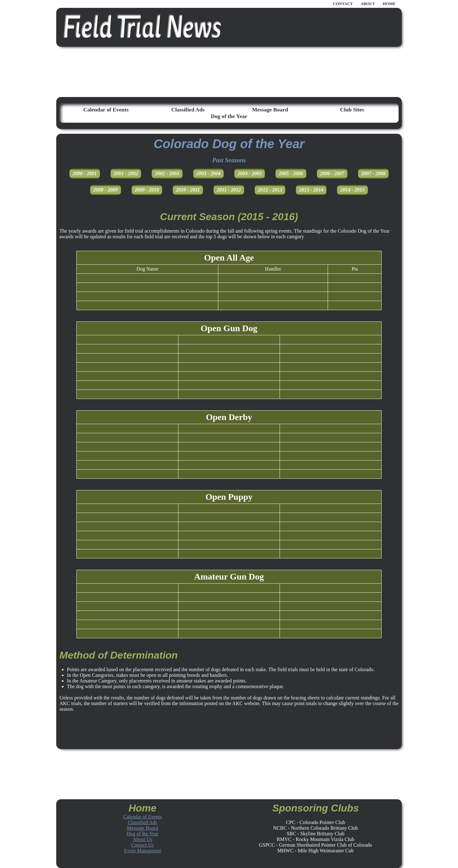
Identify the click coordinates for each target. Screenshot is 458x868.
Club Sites (352, 110)
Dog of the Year (229, 116)
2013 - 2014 (311, 190)
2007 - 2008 (373, 173)
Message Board (270, 110)
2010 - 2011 (188, 190)
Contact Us (143, 845)
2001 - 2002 (126, 173)
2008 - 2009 (105, 190)
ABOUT (368, 4)
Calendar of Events (106, 110)
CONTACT (343, 4)
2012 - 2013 (270, 190)
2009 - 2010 (147, 190)
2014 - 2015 (352, 190)
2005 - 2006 (291, 173)
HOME (389, 4)
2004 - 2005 (250, 173)
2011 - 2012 (229, 190)
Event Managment (143, 851)
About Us (143, 839)
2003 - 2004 (208, 173)
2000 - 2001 (85, 173)
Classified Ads (188, 110)
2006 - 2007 (332, 173)
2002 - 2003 (167, 173)
